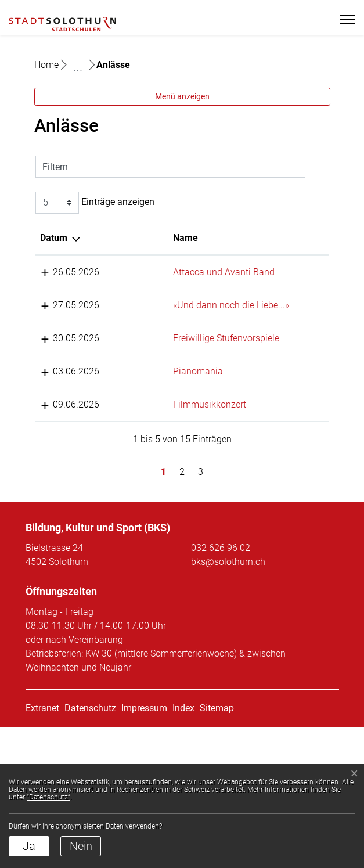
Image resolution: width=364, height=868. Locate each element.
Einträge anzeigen (95, 274)
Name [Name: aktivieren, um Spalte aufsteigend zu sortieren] (108, 309)
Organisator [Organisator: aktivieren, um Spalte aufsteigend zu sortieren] (277, 309)
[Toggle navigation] (343, 19)
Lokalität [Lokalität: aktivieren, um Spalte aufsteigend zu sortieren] (197, 309)
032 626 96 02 (221, 689)
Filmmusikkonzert (132, 532)
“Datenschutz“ (48, 797)
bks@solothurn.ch (228, 703)
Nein (81, 846)
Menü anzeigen (182, 168)
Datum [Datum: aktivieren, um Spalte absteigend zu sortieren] (54, 309)
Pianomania (121, 485)
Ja (29, 846)
